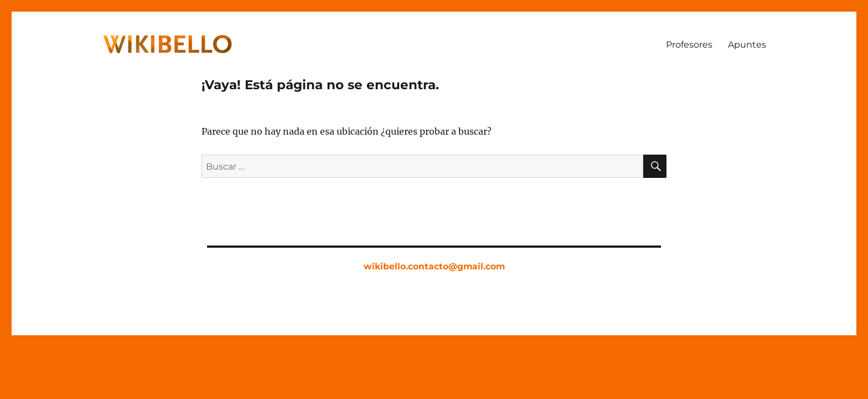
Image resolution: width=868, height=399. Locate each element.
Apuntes (747, 45)
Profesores (689, 45)
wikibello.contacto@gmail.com (434, 266)
